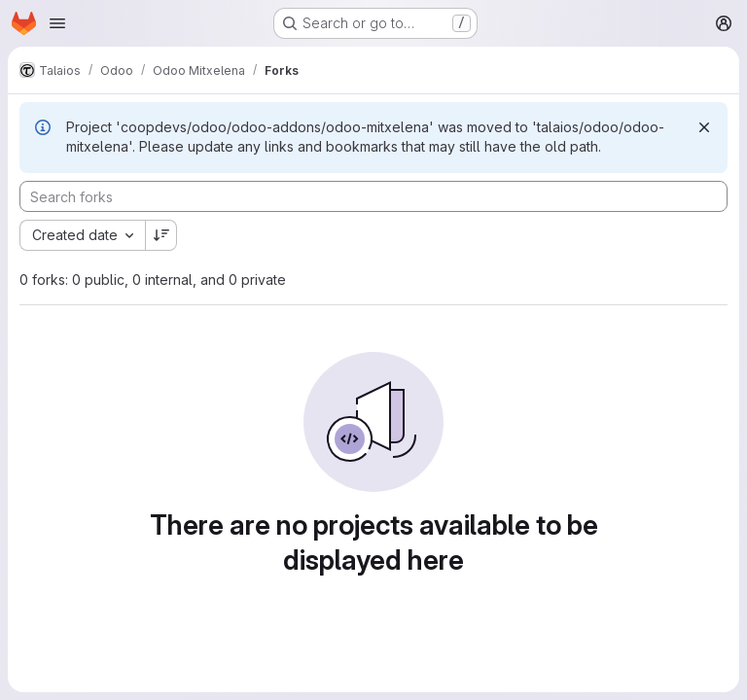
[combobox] (82, 235)
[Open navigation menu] (57, 23)
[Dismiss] (704, 127)
